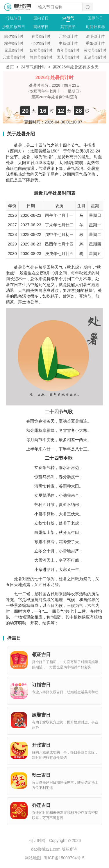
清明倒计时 (95, 36)
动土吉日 (41, 775)
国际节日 (95, 18)
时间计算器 (95, 27)
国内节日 (41, 18)
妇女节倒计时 (41, 50)
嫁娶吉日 (41, 715)
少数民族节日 (14, 27)
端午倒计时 (14, 43)
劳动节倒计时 (95, 50)
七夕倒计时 (41, 43)
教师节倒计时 (41, 57)
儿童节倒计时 (14, 57)
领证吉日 (41, 655)
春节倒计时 (41, 36)
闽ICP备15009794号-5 (64, 858)
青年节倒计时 (68, 50)
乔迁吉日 (41, 805)
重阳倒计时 (95, 43)
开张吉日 (41, 745)
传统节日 (14, 18)
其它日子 (68, 27)
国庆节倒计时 (68, 57)
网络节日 (41, 27)
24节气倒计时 (33, 67)
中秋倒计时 (68, 43)
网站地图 (33, 858)
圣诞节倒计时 (95, 57)
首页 (10, 67)
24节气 (68, 18)
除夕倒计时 (14, 36)
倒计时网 (37, 840)
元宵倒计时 (68, 36)
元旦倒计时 (14, 50)
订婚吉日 (41, 685)
